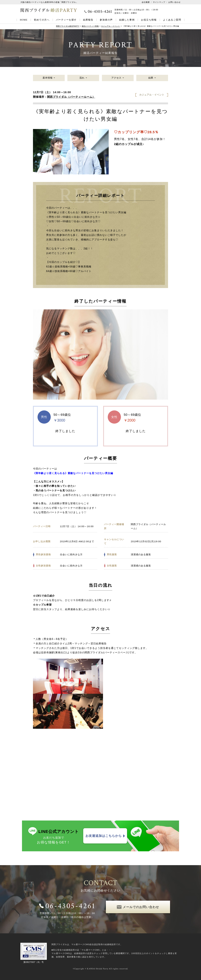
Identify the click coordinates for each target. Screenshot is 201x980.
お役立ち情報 (149, 20)
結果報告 (88, 20)
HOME (24, 20)
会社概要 (146, 2)
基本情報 (48, 78)
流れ (82, 78)
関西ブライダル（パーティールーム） (71, 97)
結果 (151, 78)
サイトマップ (159, 2)
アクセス (116, 78)
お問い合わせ (174, 2)
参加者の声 (106, 20)
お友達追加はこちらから (104, 836)
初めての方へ (42, 20)
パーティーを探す (66, 20)
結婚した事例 (127, 20)
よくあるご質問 (172, 20)
